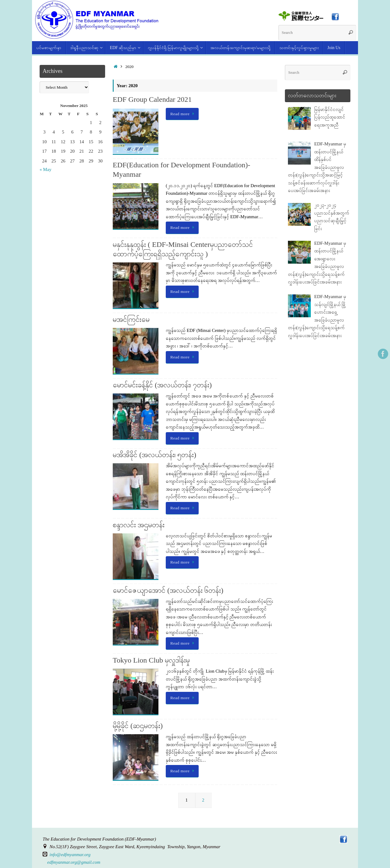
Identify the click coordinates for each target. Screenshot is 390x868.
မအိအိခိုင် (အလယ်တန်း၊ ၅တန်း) (154, 455)
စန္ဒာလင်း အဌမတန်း (139, 525)
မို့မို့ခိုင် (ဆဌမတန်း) (138, 726)
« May (46, 169)
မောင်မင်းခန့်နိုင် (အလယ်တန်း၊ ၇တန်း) (162, 385)
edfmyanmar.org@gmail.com (74, 862)
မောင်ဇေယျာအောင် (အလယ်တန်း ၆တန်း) (168, 590)
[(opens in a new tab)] (301, 19)
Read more (183, 114)
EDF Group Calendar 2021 (152, 99)
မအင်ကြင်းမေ (131, 319)
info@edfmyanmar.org (70, 855)
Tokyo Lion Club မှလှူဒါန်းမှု (151, 660)
